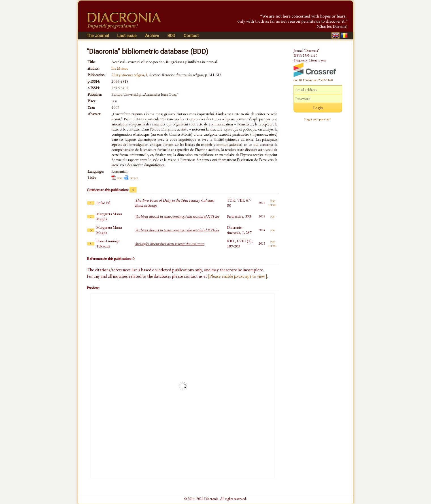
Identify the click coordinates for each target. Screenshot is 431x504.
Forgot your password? (318, 119)
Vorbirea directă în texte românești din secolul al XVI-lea (177, 216)
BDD (171, 36)
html (134, 178)
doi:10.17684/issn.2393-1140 (313, 80)
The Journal (98, 36)
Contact (191, 36)
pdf (120, 178)
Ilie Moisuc (120, 68)
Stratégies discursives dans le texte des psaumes (170, 244)
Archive (152, 36)
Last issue (127, 36)
